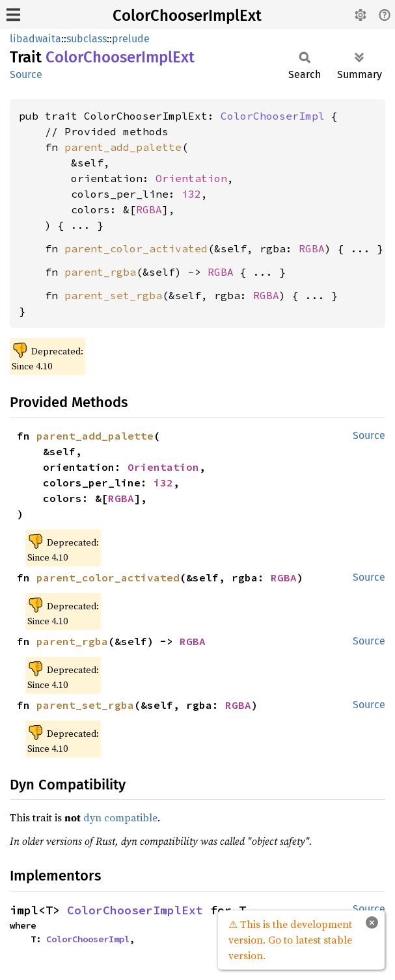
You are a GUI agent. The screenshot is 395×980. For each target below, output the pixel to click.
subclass (87, 39)
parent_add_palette (123, 147)
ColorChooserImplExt (187, 16)
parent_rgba (100, 272)
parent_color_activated (136, 248)
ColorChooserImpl (273, 116)
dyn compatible (120, 817)
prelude (131, 39)
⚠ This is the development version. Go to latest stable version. (290, 940)
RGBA (149, 209)
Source (26, 74)
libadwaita (35, 39)
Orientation (191, 178)
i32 (191, 194)
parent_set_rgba (113, 295)
